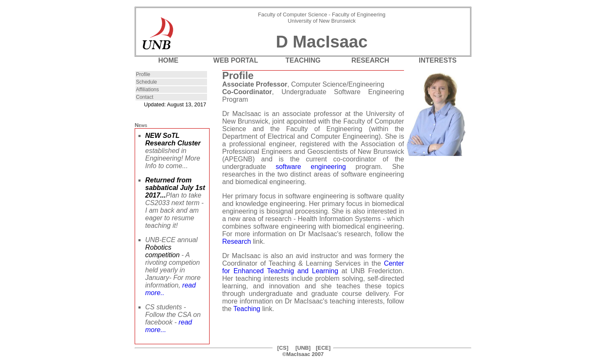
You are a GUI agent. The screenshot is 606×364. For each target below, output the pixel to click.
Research (237, 241)
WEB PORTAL (236, 60)
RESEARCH (370, 60)
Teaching (247, 309)
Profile (143, 74)
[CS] (283, 348)
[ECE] (323, 348)
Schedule (146, 82)
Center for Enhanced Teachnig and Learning (313, 267)
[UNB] (303, 348)
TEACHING (303, 60)
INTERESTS (438, 60)
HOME (168, 60)
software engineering (311, 167)
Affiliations (147, 90)
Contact (145, 97)
